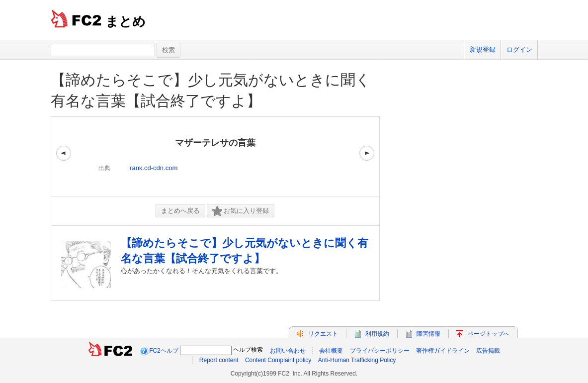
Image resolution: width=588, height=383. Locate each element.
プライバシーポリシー (380, 351)
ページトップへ (489, 334)
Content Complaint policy (278, 360)
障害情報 (428, 334)
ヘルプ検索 (248, 350)
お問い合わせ (288, 351)
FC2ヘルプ (164, 351)
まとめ (126, 21)
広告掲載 (488, 351)
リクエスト (323, 334)
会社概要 (331, 351)
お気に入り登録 (241, 211)
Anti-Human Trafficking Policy (357, 360)
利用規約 (377, 334)
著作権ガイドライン (443, 351)
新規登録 (483, 49)
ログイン (519, 49)
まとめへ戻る (180, 211)
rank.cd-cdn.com (154, 168)
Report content (219, 360)
